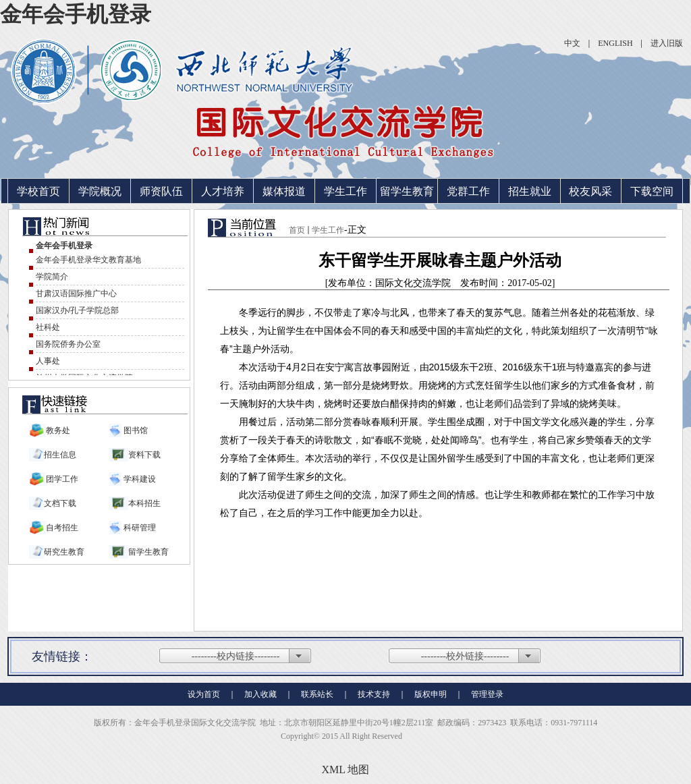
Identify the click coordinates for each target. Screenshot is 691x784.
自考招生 (62, 528)
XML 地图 (346, 769)
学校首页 (38, 191)
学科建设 (139, 479)
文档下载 (60, 503)
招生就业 (530, 191)
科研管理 (139, 528)
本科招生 (144, 503)
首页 (297, 230)
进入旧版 (667, 43)
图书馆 (135, 430)
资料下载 (144, 455)
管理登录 (487, 694)
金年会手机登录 (76, 14)
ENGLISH (615, 43)
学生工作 (345, 191)
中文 (572, 43)
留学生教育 (407, 191)
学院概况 (100, 191)
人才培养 (223, 191)
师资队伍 (161, 191)
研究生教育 (64, 552)
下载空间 (652, 191)
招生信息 (60, 455)
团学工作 (62, 479)
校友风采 (590, 191)
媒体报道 (284, 191)
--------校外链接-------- (465, 656)
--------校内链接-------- (236, 656)
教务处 (58, 430)
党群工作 (468, 191)
